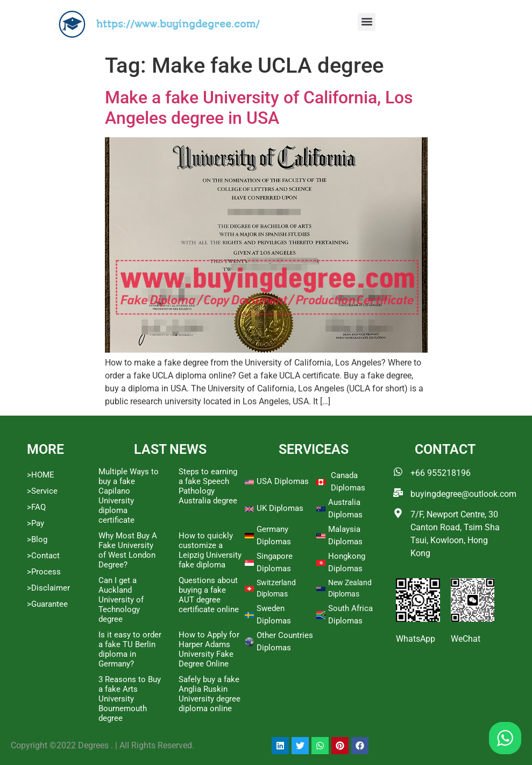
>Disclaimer (48, 588)
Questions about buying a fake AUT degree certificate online (209, 595)
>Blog (37, 539)
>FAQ (36, 507)
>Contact (43, 556)
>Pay (36, 523)
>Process (44, 572)
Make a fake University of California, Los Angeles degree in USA (259, 108)
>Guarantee (47, 604)
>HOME (41, 475)
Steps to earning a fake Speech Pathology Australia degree (208, 486)
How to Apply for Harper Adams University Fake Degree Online (209, 649)
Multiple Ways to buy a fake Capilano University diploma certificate (129, 496)
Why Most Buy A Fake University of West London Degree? (128, 550)
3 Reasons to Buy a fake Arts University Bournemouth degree (130, 699)
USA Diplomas (283, 481)
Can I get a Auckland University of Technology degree (121, 600)
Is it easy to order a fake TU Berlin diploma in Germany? (130, 649)
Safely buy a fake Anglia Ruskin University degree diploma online (210, 694)
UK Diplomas (280, 508)
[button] (367, 22)
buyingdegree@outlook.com (463, 494)
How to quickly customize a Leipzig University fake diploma (210, 550)
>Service (42, 491)
